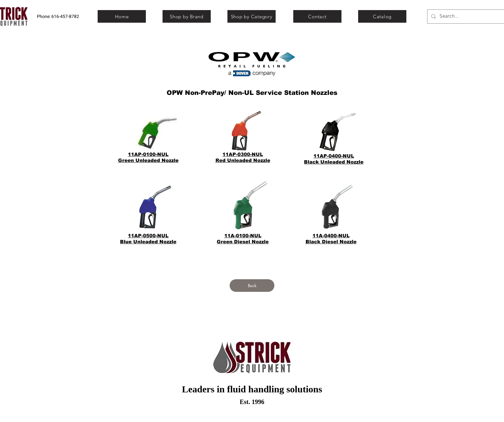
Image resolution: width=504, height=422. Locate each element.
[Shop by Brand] (187, 16)
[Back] (252, 286)
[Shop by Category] (252, 16)
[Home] (122, 16)
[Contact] (317, 16)
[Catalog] (382, 16)
